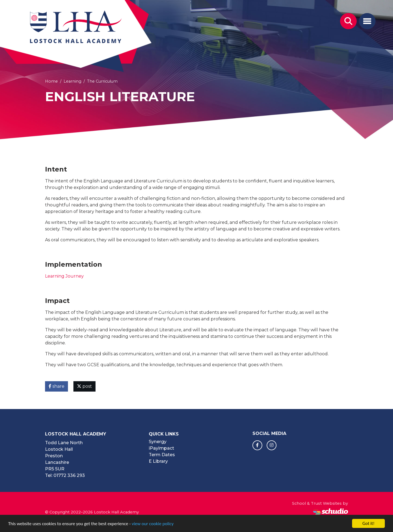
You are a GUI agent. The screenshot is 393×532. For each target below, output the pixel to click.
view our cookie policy (153, 524)
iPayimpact (161, 448)
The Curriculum (102, 81)
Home (51, 81)
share (56, 386)
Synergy (158, 442)
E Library (158, 461)
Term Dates (162, 455)
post (84, 386)
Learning (72, 81)
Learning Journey (64, 276)
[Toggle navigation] (367, 21)
